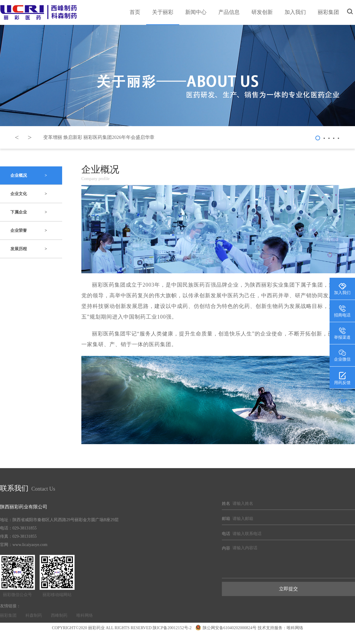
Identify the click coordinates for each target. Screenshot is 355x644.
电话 (226, 534)
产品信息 (229, 12)
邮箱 (226, 519)
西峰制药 (59, 615)
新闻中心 (196, 12)
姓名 (226, 504)
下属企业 (29, 212)
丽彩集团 (328, 12)
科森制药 (34, 615)
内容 (226, 548)
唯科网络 (85, 615)
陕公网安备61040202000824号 (226, 628)
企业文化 (29, 194)
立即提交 (288, 589)
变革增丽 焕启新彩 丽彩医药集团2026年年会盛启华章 (99, 137)
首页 (135, 12)
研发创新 (262, 12)
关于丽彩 (163, 12)
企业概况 (29, 175)
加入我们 (295, 12)
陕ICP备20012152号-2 (172, 628)
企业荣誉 (29, 231)
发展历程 (29, 249)
